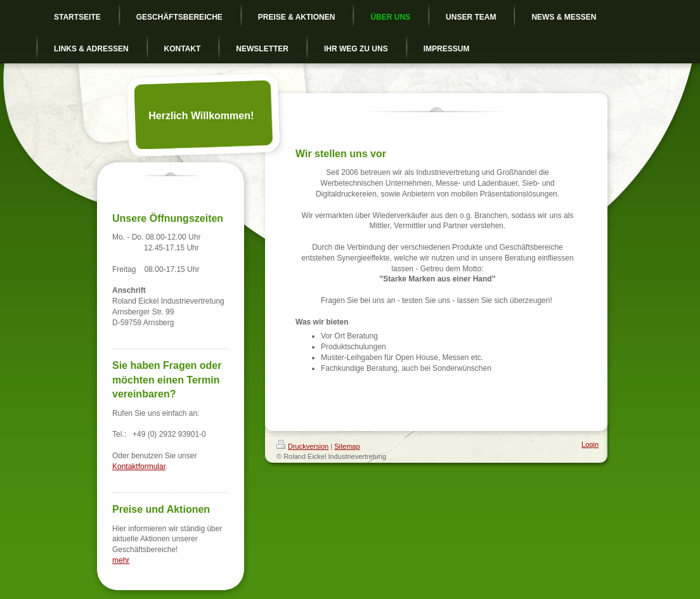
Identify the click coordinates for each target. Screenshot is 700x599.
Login (590, 444)
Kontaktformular (139, 467)
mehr (121, 560)
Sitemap (347, 446)
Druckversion (302, 446)
